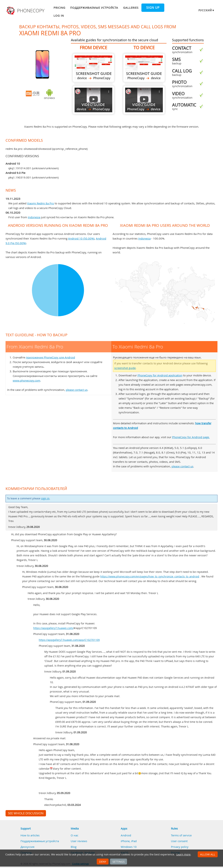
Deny (103, 862)
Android (126, 835)
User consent (179, 841)
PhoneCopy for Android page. (191, 437)
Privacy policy (180, 847)
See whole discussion (26, 813)
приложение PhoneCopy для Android (50, 357)
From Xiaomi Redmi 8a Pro (93, 68)
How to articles (30, 835)
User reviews (79, 841)
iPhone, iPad (129, 841)
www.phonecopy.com (26, 380)
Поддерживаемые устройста (94, 8)
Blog (74, 847)
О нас (74, 835)
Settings (119, 862)
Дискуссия (27, 847)
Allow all (208, 854)
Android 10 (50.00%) (81, 238)
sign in (45, 498)
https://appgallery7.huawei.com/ (53, 628)
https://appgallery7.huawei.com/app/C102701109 (69, 640)
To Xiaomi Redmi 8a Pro (144, 68)
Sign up (153, 8)
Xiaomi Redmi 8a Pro (41, 203)
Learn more (183, 854)
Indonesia (34, 217)
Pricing (59, 8)
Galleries (131, 8)
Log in (59, 16)
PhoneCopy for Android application (160, 375)
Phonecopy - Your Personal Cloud (26, 11)
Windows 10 (129, 847)
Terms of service (181, 835)
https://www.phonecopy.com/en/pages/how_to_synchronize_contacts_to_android (150, 577)
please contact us (77, 390)
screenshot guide (125, 368)
